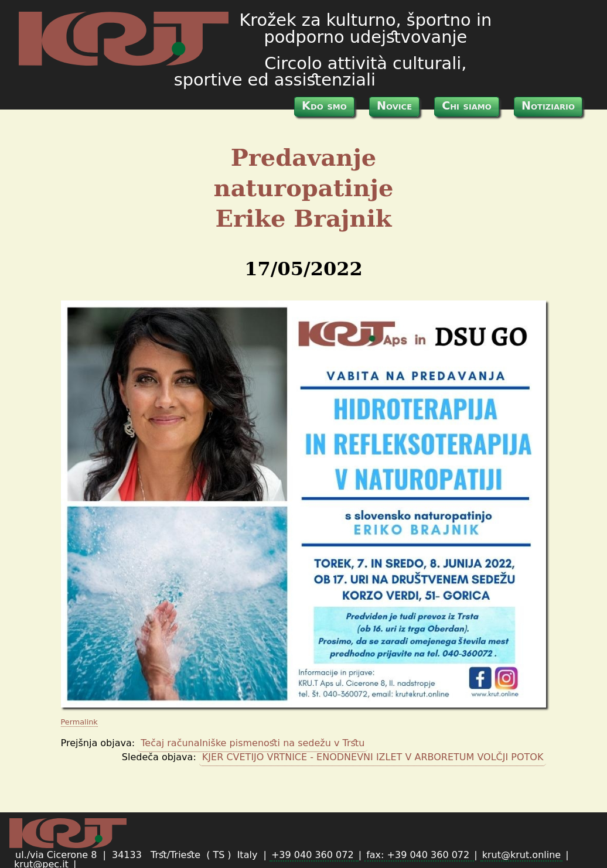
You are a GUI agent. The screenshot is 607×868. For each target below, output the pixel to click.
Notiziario (548, 106)
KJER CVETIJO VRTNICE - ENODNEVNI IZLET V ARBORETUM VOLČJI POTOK (373, 757)
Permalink (79, 722)
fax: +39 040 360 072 (419, 855)
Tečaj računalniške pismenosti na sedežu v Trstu (253, 743)
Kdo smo (324, 106)
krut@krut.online (521, 855)
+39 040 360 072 (314, 855)
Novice (394, 106)
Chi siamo (467, 106)
